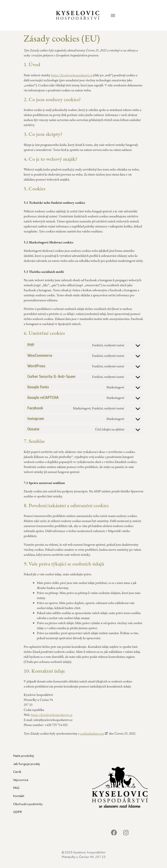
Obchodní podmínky (28, 804)
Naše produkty (24, 756)
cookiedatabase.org (92, 733)
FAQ (16, 788)
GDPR (17, 812)
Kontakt (19, 796)
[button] (113, 15)
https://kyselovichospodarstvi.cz (72, 75)
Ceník (17, 772)
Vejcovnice (21, 780)
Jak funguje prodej (26, 764)
